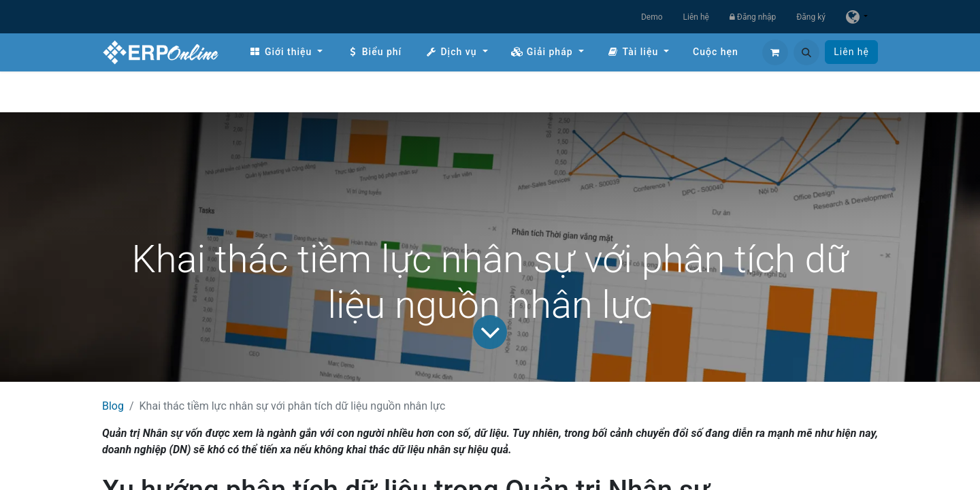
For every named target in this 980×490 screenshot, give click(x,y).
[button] (806, 52)
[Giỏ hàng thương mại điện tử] (775, 52)
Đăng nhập (753, 17)
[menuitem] (286, 52)
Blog (113, 406)
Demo (652, 17)
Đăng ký (811, 17)
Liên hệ (696, 17)
